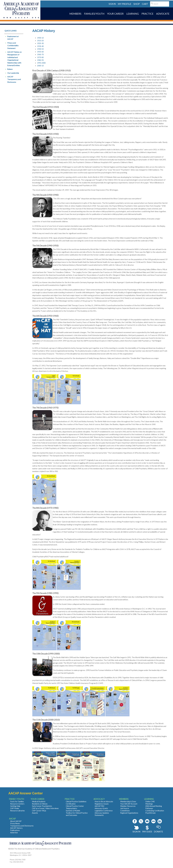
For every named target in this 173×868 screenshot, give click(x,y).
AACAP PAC (100, 806)
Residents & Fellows (40, 804)
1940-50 (40, 49)
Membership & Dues (128, 802)
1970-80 (40, 57)
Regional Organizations (129, 813)
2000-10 (40, 66)
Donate (158, 832)
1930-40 (40, 46)
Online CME (150, 802)
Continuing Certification (155, 811)
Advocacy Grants (101, 808)
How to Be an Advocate (104, 802)
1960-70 (40, 54)
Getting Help (15, 806)
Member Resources (128, 806)
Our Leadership (13, 73)
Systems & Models (73, 811)
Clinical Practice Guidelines (76, 802)
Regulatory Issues (102, 804)
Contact (63, 849)
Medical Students (39, 802)
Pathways (149, 808)
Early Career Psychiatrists (42, 806)
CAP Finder (15, 808)
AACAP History (16, 828)
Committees (125, 811)
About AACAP (16, 821)
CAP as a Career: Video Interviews (45, 808)
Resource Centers (17, 804)
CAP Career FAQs (39, 811)
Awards (35, 813)
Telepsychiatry (71, 808)
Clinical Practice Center (75, 806)
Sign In (136, 832)
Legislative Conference (104, 811)
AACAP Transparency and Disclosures (14, 79)
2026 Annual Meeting (154, 806)
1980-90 (40, 60)
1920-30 (40, 43)
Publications (15, 830)
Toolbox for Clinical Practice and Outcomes (77, 814)
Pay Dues (147, 832)
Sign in (112, 4)
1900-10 (40, 38)
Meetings (149, 804)
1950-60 (40, 52)
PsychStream (150, 813)
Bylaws (10, 69)
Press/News (15, 823)
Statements (99, 815)
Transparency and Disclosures (22, 826)
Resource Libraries (17, 811)
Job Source (125, 808)
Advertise (14, 833)
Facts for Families (17, 802)
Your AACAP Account (129, 804)
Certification (71, 804)
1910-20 (40, 41)
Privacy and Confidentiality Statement (13, 46)
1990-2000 (41, 63)
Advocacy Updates (102, 813)
